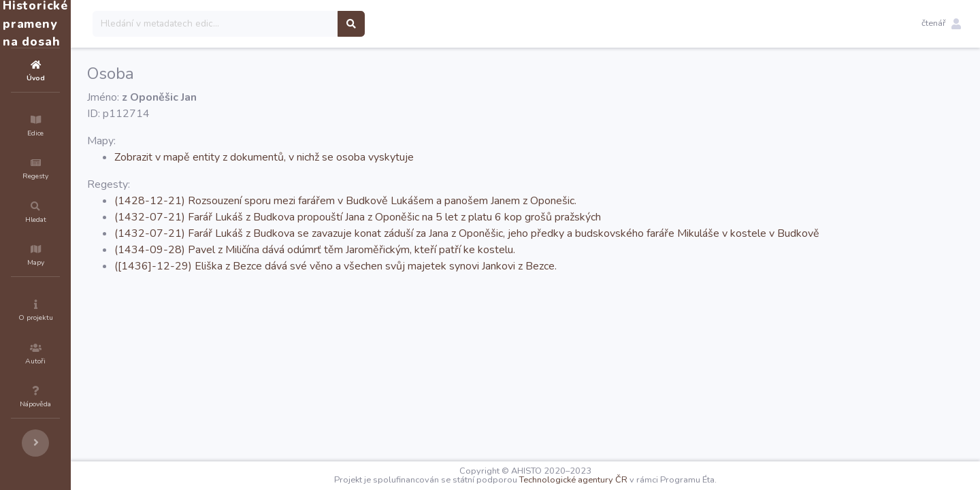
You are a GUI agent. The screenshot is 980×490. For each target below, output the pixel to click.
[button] (941, 24)
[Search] (297, 24)
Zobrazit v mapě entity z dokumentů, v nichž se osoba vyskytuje (346, 157)
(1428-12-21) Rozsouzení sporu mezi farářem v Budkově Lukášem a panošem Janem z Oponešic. (427, 201)
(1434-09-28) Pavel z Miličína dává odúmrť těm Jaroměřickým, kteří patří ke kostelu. (396, 250)
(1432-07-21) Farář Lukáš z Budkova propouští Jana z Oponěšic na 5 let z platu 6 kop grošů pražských (439, 217)
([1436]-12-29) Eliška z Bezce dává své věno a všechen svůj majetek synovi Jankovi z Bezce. (417, 266)
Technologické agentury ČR (614, 480)
